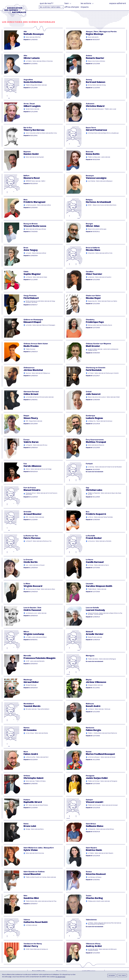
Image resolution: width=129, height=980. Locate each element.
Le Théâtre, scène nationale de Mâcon (36, 637)
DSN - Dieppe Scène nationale (34, 421)
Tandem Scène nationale (32, 109)
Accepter (112, 976)
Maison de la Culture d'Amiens (96, 61)
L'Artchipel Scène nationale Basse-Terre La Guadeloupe (103, 133)
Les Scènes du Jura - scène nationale (36, 613)
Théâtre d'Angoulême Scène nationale (36, 85)
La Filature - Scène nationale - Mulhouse (99, 709)
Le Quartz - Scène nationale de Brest (36, 253)
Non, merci (122, 976)
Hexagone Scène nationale (95, 685)
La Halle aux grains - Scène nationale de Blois (38, 205)
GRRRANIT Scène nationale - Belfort (35, 181)
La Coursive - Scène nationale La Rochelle (100, 541)
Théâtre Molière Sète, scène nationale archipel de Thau (41, 901)
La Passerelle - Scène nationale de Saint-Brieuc (101, 829)
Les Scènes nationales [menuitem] (50, 7)
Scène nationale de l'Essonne (96, 445)
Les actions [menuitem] (86, 4)
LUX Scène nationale (31, 925)
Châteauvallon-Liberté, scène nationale (99, 901)
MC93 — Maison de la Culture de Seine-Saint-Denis (102, 205)
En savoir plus (60, 977)
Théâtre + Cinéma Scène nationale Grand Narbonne (102, 733)
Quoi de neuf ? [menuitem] (47, 4)
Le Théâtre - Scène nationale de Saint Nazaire (101, 853)
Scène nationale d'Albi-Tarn (33, 37)
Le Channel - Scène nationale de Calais (36, 277)
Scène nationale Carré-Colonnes (35, 853)
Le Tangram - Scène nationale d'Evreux (36, 445)
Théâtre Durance (30, 349)
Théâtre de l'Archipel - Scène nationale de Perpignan (103, 781)
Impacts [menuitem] (85, 7)
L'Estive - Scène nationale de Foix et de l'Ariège (39, 469)
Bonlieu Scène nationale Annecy (97, 85)
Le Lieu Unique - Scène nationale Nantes (37, 733)
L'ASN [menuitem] (67, 4)
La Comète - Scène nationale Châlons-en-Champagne (40, 325)
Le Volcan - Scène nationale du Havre (98, 565)
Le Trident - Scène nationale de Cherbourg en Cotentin (103, 373)
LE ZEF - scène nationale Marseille (35, 661)
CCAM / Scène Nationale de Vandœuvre (37, 949)
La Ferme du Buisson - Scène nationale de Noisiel (102, 757)
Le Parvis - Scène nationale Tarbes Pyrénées (100, 517)
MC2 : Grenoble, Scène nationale (35, 517)
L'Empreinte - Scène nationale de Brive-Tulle (100, 253)
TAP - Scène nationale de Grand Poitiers (37, 805)
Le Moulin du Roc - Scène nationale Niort (37, 757)
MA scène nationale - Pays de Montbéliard (37, 709)
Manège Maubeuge (31, 685)
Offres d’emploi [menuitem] (72, 7)
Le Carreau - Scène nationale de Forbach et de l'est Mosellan (105, 467)
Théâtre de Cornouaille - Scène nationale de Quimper (103, 805)
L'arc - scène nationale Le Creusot (35, 565)
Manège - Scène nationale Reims (35, 829)
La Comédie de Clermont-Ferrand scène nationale (40, 397)
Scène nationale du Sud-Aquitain (35, 157)
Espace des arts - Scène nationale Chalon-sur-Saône (102, 301)
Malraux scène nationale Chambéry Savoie (100, 325)
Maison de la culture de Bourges (97, 229)
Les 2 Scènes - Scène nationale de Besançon (100, 181)
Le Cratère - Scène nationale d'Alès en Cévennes (39, 61)
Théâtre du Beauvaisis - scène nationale (99, 157)
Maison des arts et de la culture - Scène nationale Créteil (104, 397)
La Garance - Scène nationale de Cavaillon (100, 277)
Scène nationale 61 (93, 37)
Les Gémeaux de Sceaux (95, 877)
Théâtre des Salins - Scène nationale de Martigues (102, 659)
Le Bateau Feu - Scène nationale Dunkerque (100, 421)
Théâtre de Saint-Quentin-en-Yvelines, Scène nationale (41, 877)
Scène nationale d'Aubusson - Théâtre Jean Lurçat (102, 109)
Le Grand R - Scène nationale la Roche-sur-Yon (39, 541)
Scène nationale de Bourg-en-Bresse (36, 229)
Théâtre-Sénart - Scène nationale (97, 589)
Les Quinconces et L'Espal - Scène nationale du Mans (40, 589)
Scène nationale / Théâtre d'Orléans (36, 781)
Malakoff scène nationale (95, 637)
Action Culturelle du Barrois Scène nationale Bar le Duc (41, 133)
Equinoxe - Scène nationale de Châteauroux (38, 373)
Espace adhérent (118, 4)
